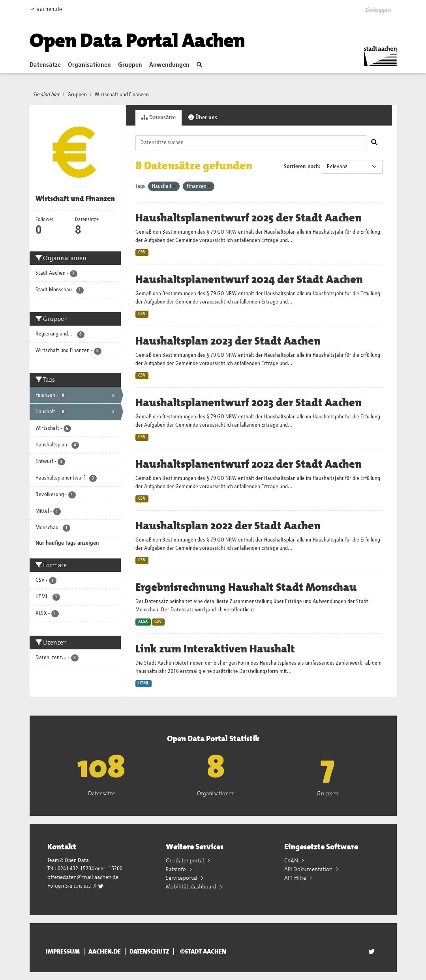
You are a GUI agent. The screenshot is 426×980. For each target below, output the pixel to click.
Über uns (203, 117)
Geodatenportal (186, 860)
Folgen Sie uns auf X (76, 886)
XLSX (143, 622)
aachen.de (105, 952)
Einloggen (378, 10)
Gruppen (130, 65)
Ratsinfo (176, 869)
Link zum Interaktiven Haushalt (215, 649)
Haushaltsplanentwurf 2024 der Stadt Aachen (249, 279)
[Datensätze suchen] (251, 143)
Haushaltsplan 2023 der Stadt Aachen (228, 341)
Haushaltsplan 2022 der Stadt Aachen (228, 526)
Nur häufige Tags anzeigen (67, 543)
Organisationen (89, 65)
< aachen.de (46, 9)
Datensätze (45, 65)
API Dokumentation (309, 869)
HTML (144, 683)
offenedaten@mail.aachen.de (83, 877)
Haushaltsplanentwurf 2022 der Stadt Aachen (249, 464)
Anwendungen (169, 65)
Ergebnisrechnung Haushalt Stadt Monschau (246, 587)
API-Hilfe (296, 878)
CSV (142, 252)
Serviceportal (182, 878)
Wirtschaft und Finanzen (122, 95)
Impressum (63, 952)
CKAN (292, 860)
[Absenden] (374, 143)
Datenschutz (149, 952)
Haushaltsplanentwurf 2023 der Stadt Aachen (249, 403)
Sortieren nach (301, 167)
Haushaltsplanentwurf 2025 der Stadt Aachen (249, 218)
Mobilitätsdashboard (192, 886)
